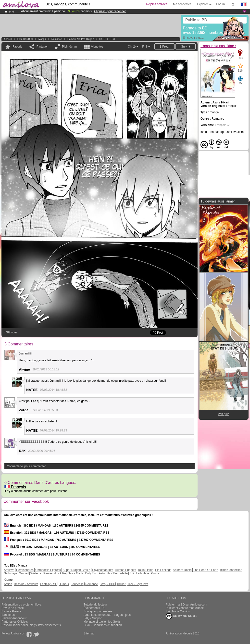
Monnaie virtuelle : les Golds (102, 622)
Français (15, 487)
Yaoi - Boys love (138, 584)
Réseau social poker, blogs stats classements (31, 625)
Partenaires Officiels (15, 622)
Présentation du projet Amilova (21, 605)
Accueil (8, 39)
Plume (155, 573)
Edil (132, 573)
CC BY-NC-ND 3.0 (181, 616)
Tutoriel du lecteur (95, 605)
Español (13, 533)
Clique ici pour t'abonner (110, 11)
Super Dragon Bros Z (76, 570)
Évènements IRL (94, 608)
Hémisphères (25, 570)
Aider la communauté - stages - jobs (107, 615)
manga (42, 39)
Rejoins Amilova (157, 4)
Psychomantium (103, 570)
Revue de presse (13, 608)
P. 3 (113, 39)
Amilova (9, 570)
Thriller (121, 584)
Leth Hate (143, 573)
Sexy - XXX (107, 584)
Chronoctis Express (48, 570)
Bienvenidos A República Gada (63, 573)
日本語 (11, 547)
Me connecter (182, 4)
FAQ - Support (93, 618)
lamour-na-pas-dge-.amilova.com (222, 132)
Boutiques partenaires (98, 611)
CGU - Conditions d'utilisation (103, 625)
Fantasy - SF (48, 584)
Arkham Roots (182, 570)
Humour (64, 584)
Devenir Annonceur (14, 618)
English (12, 526)
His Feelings (163, 570)
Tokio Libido (145, 570)
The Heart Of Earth (206, 570)
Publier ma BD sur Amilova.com (186, 605)
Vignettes (97, 47)
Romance (57, 39)
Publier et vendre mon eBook (185, 608)
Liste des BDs (25, 39)
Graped (24, 573)
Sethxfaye (10, 573)
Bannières (8, 615)
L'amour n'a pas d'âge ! (81, 39)
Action (8, 584)
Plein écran (69, 47)
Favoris (17, 47)
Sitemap (89, 633)
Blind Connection (231, 570)
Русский (13, 555)
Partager (42, 47)
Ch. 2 (102, 39)
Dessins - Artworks (26, 584)
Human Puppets (125, 570)
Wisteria (36, 573)
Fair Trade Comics (178, 611)
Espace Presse (11, 611)
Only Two (91, 573)
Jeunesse (77, 584)
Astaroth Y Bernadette (113, 573)
